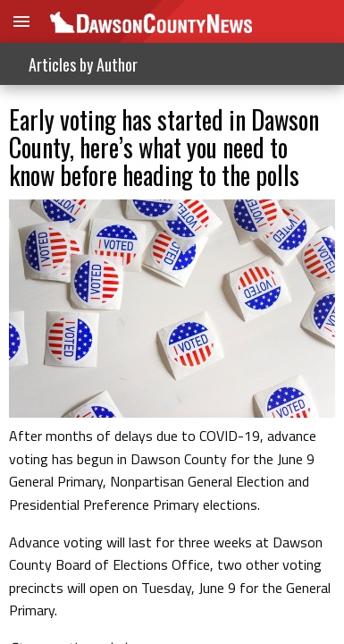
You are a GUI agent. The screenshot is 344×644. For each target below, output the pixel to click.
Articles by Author (83, 64)
